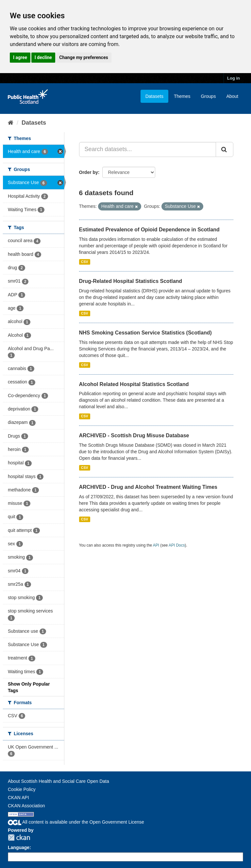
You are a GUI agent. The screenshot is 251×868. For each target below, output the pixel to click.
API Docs (177, 545)
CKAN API (18, 798)
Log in (234, 78)
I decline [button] (43, 57)
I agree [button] (20, 57)
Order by (89, 172)
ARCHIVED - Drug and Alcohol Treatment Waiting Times (148, 487)
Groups (208, 96)
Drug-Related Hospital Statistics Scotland (131, 281)
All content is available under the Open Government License (76, 822)
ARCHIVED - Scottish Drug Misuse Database (134, 435)
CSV (85, 262)
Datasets (154, 96)
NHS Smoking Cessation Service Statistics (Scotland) (145, 333)
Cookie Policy (22, 789)
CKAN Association (26, 806)
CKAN (19, 837)
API (156, 545)
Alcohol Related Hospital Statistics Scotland (134, 384)
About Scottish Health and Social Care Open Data (59, 781)
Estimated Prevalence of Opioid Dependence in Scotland (149, 230)
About (232, 96)
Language (19, 847)
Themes (182, 96)
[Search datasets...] (148, 149)
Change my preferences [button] (84, 57)
